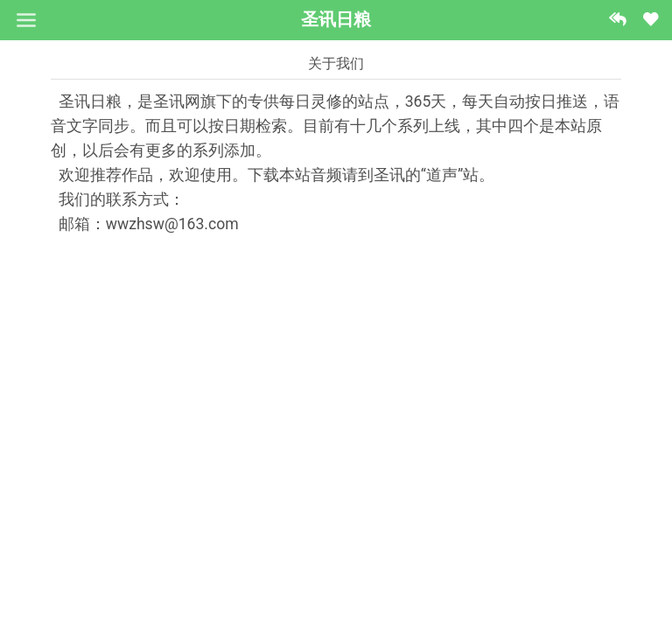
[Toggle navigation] (26, 20)
